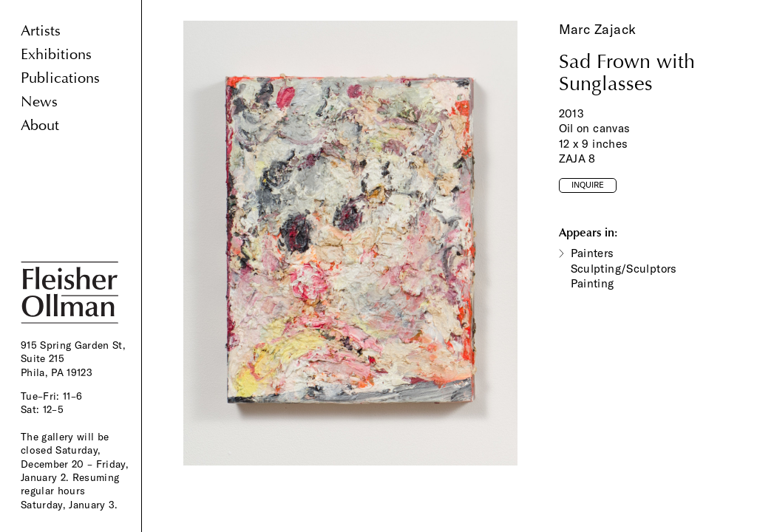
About (40, 125)
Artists (41, 31)
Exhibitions (56, 54)
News (39, 102)
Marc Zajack (598, 29)
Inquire (588, 185)
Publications (60, 78)
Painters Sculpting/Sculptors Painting (624, 268)
